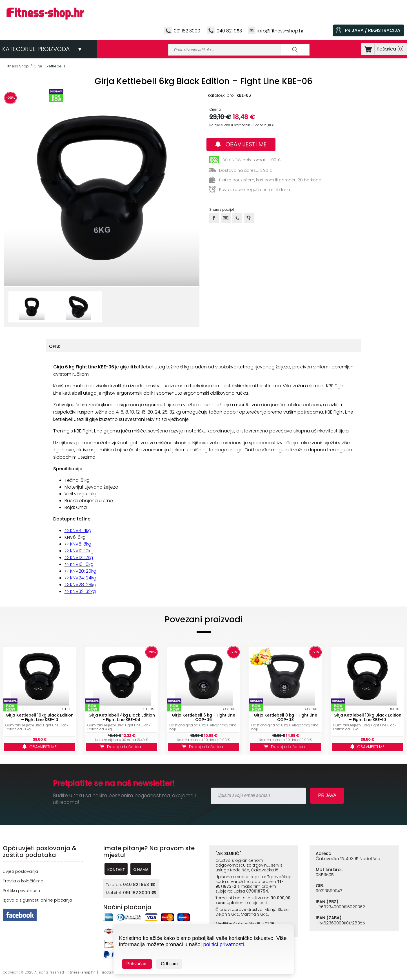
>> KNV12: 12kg (79, 558)
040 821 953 (229, 31)
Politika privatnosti (21, 890)
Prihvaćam (137, 964)
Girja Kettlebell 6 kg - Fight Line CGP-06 (203, 717)
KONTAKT (116, 870)
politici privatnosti (223, 944)
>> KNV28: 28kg (80, 585)
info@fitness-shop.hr (280, 31)
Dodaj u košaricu (122, 747)
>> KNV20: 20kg (80, 571)
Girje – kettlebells (49, 66)
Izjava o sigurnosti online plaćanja (37, 900)
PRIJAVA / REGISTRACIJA (373, 30)
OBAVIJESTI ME (241, 144)
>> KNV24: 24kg (80, 578)
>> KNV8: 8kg (78, 544)
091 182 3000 (187, 31)
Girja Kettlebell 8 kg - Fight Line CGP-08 (285, 717)
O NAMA (141, 870)
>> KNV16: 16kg (79, 564)
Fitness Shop (17, 66)
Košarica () (389, 49)
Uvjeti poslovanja (20, 871)
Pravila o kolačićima (23, 881)
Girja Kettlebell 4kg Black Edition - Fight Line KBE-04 (122, 717)
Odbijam (169, 964)
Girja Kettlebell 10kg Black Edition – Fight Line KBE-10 (40, 717)
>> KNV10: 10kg (79, 551)
